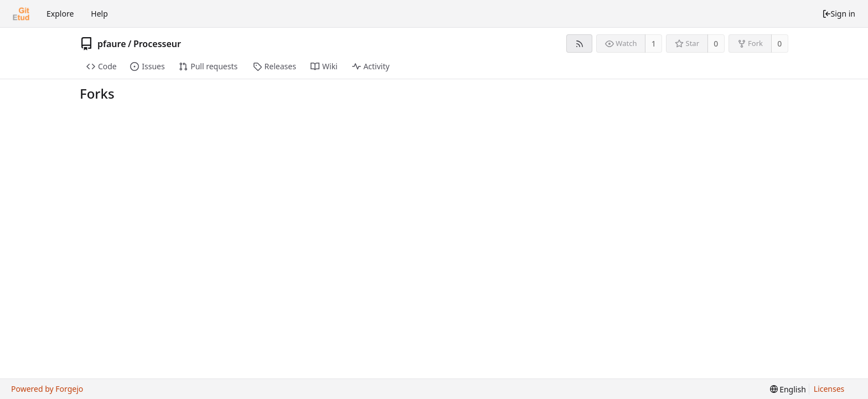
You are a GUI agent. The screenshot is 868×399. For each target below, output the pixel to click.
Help (99, 14)
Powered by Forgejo (47, 389)
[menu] (788, 389)
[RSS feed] (579, 44)
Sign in (839, 14)
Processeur (157, 44)
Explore (60, 14)
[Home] (21, 14)
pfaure (112, 44)
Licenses (829, 389)
